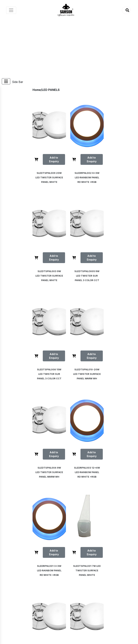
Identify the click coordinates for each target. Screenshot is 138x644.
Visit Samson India (25, 617)
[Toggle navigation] (11, 10)
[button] (126, 10)
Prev (74, 523)
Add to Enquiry (53, 159)
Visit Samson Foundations (29, 621)
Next (86, 535)
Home (37, 90)
